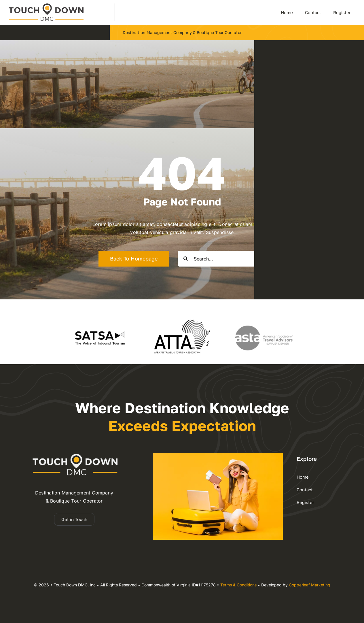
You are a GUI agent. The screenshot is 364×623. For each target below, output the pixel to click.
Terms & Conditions (238, 585)
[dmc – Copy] (46, 6)
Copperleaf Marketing (310, 585)
